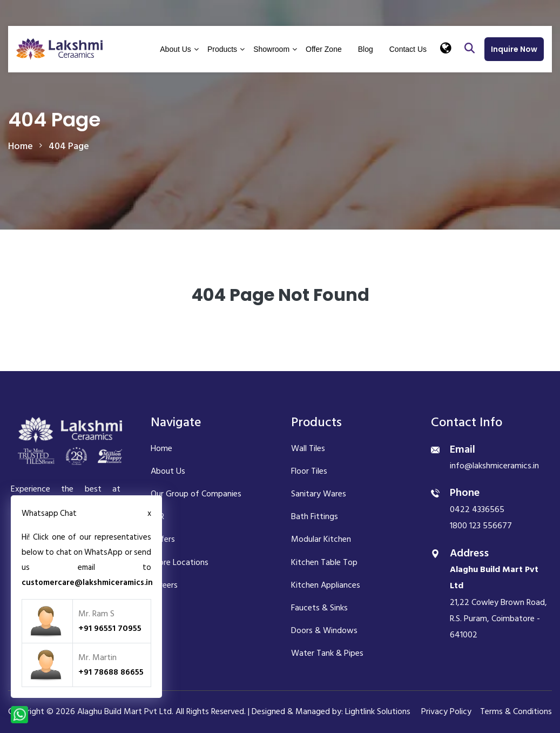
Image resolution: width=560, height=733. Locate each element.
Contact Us (408, 49)
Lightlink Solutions (378, 711)
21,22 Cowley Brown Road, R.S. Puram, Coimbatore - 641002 (498, 602)
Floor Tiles (309, 471)
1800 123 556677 (481, 526)
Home (161, 448)
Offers (163, 539)
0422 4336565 (477, 509)
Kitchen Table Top (324, 562)
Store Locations (180, 562)
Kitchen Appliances (326, 585)
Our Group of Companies (196, 494)
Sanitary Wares (319, 494)
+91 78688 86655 (111, 672)
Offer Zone (324, 49)
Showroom (271, 49)
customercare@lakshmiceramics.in (87, 583)
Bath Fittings (315, 516)
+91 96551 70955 (110, 628)
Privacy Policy (446, 711)
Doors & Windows (324, 630)
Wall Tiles (308, 448)
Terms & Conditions (516, 711)
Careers (164, 585)
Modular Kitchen (321, 539)
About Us (176, 49)
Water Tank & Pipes (327, 653)
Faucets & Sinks (319, 608)
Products (222, 49)
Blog (366, 49)
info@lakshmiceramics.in (494, 466)
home (21, 146)
